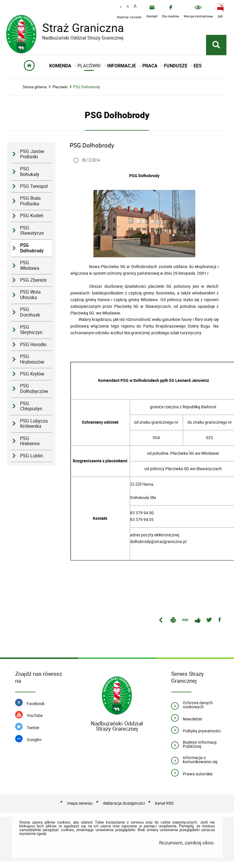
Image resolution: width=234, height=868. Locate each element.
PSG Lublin (32, 456)
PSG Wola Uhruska (30, 295)
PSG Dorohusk (30, 312)
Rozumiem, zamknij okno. (187, 843)
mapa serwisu (80, 803)
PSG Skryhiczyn (31, 330)
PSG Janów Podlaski (32, 154)
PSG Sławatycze (32, 231)
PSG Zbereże (33, 280)
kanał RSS (164, 803)
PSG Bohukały (30, 172)
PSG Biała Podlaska (30, 201)
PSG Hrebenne (30, 441)
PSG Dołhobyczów (34, 389)
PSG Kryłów (32, 374)
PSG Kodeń (32, 216)
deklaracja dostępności (124, 803)
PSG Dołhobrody (87, 87)
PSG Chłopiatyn (31, 406)
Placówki (60, 87)
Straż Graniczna (79, 28)
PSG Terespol (34, 186)
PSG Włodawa (30, 265)
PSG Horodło (33, 345)
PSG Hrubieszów (32, 359)
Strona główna (35, 87)
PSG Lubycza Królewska (34, 424)
